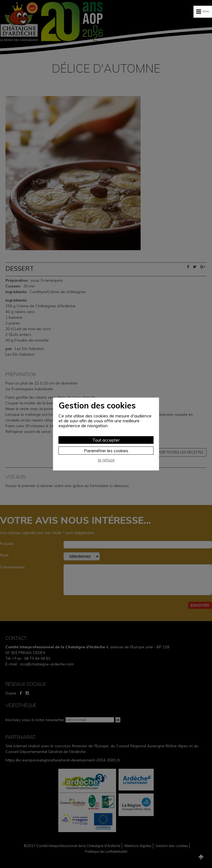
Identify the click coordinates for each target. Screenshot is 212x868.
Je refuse (106, 460)
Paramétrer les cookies (106, 451)
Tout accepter (106, 440)
